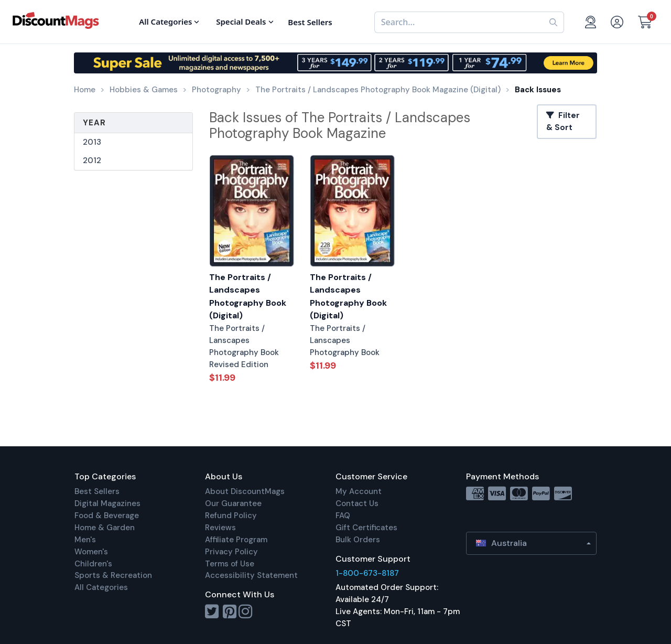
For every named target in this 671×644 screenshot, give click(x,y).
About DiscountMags (245, 491)
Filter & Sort (563, 121)
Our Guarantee (233, 503)
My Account (359, 491)
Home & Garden (105, 528)
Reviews (220, 528)
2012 (92, 160)
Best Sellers (97, 491)
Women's (91, 552)
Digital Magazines (107, 503)
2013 (92, 142)
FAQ (343, 516)
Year (94, 123)
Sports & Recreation (113, 575)
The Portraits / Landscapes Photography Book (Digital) (248, 297)
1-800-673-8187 (367, 573)
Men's (85, 540)
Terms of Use (230, 564)
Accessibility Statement (251, 575)
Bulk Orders (358, 540)
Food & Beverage (107, 516)
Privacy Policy (231, 552)
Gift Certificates (366, 528)
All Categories (101, 587)
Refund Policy (231, 516)
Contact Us (357, 503)
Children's (93, 564)
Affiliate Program (236, 540)
